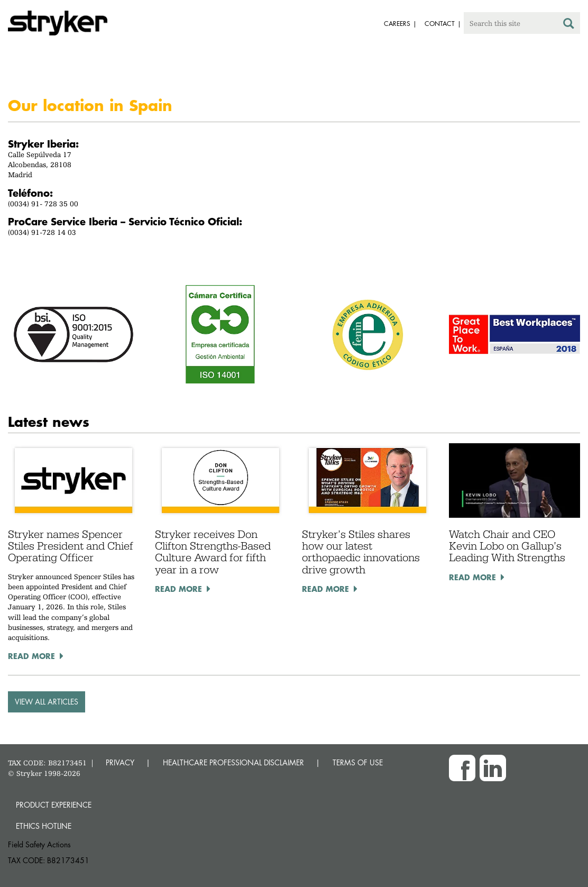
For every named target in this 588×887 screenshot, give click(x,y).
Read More (31, 656)
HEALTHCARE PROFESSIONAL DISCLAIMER (233, 762)
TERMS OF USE (358, 762)
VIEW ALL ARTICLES (47, 702)
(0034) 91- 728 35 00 (43, 204)
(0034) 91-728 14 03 (42, 232)
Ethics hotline (44, 826)
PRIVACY (120, 762)
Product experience (54, 805)
